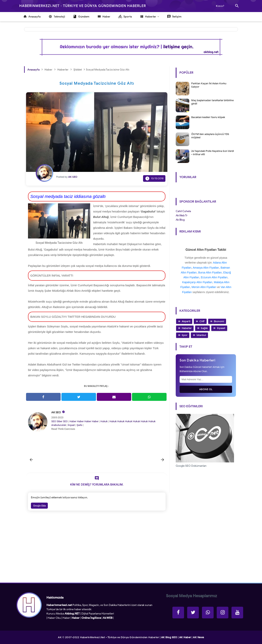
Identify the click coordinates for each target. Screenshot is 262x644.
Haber (73, 421)
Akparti (186, 321)
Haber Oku (54, 618)
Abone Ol (206, 389)
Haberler (187, 328)
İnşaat (71, 425)
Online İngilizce (91, 618)
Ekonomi (219, 321)
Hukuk (104, 421)
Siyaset (221, 328)
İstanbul (201, 335)
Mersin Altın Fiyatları (204, 287)
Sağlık (204, 328)
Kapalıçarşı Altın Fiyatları (197, 282)
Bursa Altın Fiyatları (210, 272)
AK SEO (56, 412)
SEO (54, 421)
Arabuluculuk (59, 425)
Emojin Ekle (39, 506)
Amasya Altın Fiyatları (206, 268)
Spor (185, 335)
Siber (59, 421)
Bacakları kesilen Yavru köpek (208, 117)
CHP (202, 321)
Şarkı (79, 425)
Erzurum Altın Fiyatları (214, 277)
